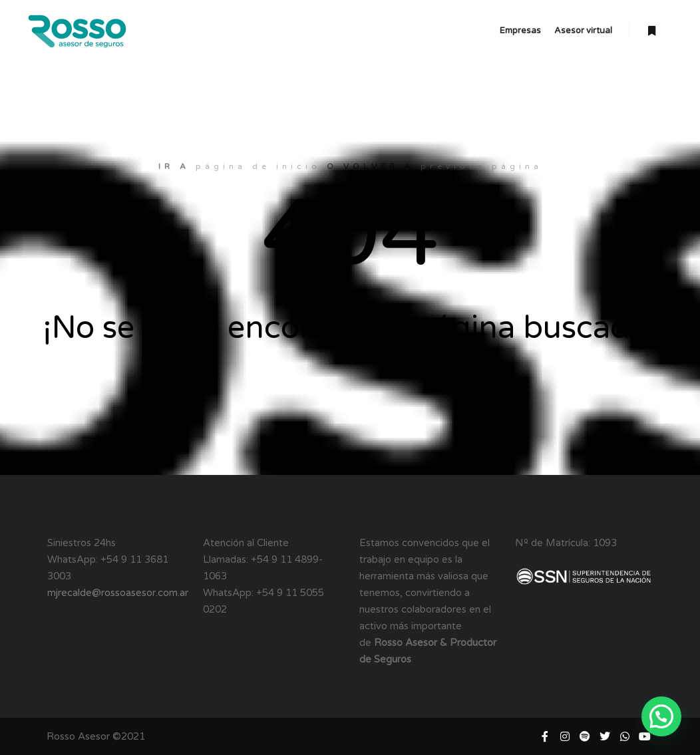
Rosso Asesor (78, 736)
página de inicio (258, 166)
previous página (481, 166)
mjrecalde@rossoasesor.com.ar (118, 593)
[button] (661, 716)
